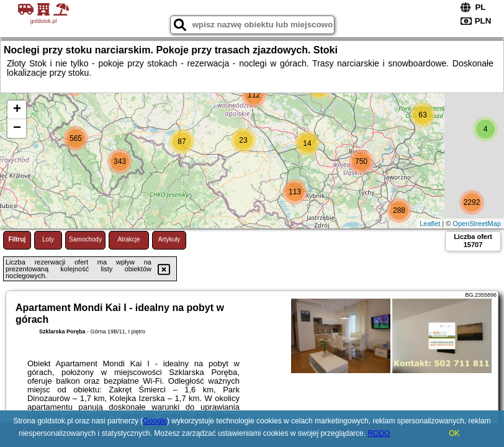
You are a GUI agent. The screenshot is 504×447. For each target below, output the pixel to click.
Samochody (85, 239)
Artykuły (169, 239)
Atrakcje (128, 239)
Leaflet (430, 223)
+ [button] (17, 110)
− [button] (17, 129)
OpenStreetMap (477, 223)
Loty (48, 239)
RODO (379, 433)
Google (155, 421)
